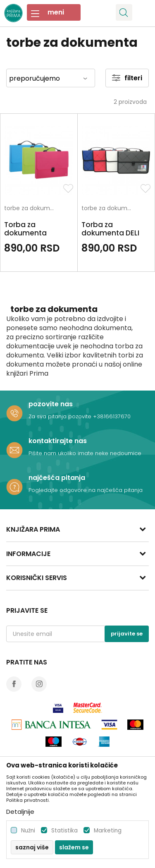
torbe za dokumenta (31, 209)
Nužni (28, 831)
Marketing (108, 831)
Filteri (127, 78)
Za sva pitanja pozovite (61, 416)
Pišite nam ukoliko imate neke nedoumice (85, 453)
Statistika (64, 831)
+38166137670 (112, 416)
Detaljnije (20, 812)
